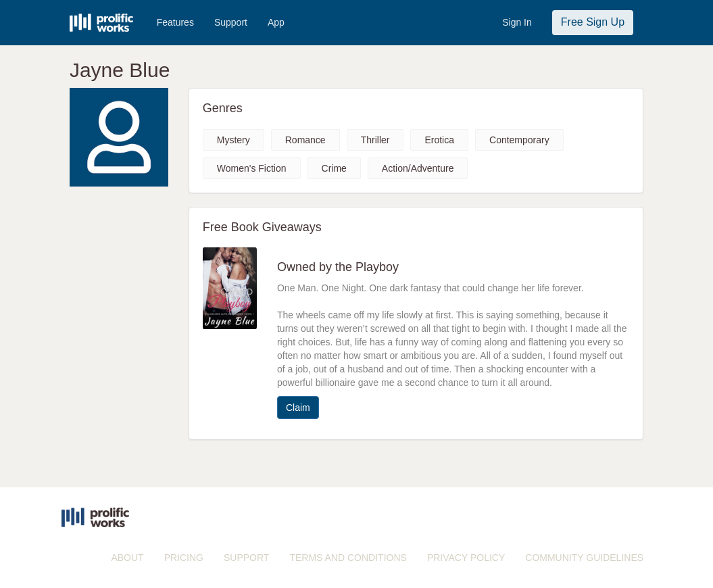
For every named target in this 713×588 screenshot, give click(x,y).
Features (175, 22)
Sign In (517, 22)
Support (231, 22)
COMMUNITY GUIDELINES (584, 558)
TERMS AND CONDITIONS (348, 558)
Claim (298, 408)
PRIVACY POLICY (466, 558)
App (276, 22)
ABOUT (127, 558)
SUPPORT (246, 558)
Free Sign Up (593, 22)
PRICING (184, 558)
